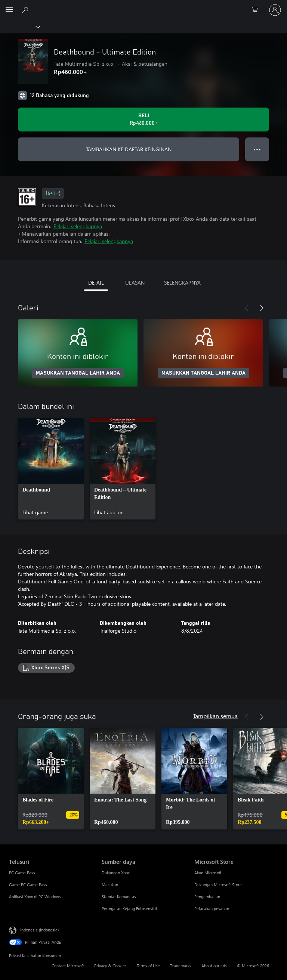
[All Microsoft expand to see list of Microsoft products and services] (9, 10)
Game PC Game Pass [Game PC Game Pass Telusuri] (28, 885)
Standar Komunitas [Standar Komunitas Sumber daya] (119, 897)
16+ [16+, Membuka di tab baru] (53, 193)
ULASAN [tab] (135, 283)
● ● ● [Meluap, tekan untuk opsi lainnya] (257, 149)
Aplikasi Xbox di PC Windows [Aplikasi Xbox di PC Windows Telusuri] (35, 897)
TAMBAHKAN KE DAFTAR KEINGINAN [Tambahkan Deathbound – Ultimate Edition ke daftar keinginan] (129, 149)
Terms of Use (148, 966)
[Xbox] (20, 27)
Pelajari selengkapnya (78, 226)
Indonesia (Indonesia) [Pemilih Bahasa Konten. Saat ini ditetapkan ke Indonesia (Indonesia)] (39, 929)
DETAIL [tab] (96, 283)
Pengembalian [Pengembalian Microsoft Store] (207, 897)
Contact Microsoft (68, 966)
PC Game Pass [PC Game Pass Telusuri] (22, 873)
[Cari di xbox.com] (26, 10)
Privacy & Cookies (110, 966)
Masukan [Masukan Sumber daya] (110, 885)
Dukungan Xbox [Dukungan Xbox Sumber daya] (116, 873)
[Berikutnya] (262, 308)
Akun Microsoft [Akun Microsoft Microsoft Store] (208, 873)
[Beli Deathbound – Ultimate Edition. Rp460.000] (143, 120)
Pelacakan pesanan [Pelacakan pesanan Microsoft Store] (212, 908)
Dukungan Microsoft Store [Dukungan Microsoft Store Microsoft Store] (218, 885)
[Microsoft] (143, 6)
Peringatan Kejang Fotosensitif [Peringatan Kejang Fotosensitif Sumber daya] (129, 908)
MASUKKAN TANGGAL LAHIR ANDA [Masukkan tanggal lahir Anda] (78, 373)
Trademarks (181, 966)
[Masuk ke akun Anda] (275, 10)
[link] (51, 469)
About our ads (214, 966)
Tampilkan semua (215, 716)
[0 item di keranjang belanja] (257, 10)
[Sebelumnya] (247, 308)
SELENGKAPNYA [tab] (182, 283)
